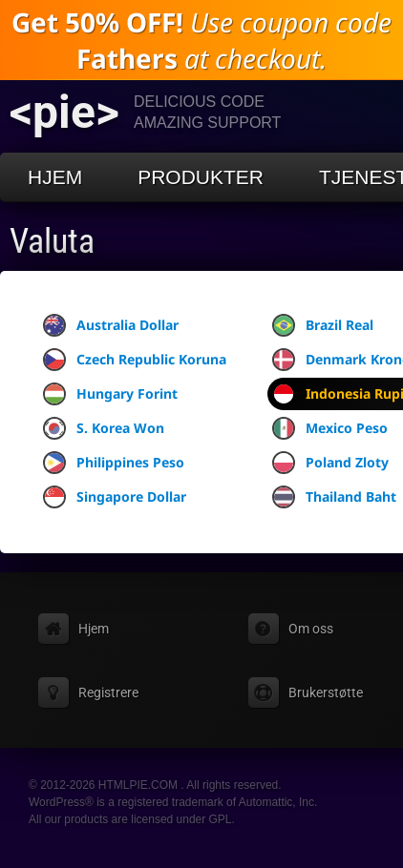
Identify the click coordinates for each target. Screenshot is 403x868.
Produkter (201, 177)
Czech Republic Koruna (135, 360)
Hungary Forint (110, 394)
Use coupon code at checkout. (201, 40)
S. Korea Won (104, 428)
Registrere (108, 692)
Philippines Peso (114, 463)
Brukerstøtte (326, 692)
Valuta (52, 241)
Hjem (55, 177)
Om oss (311, 629)
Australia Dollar (111, 325)
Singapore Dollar (115, 497)
